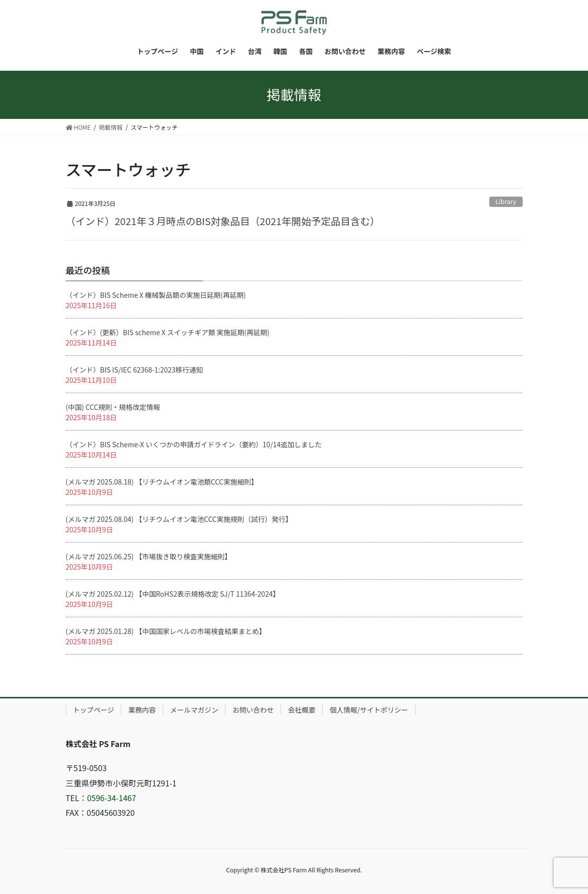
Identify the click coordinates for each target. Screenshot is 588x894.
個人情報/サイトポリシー (369, 710)
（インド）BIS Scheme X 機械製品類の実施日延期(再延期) (156, 295)
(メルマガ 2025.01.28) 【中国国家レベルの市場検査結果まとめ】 (166, 631)
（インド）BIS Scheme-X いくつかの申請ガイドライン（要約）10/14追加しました (194, 444)
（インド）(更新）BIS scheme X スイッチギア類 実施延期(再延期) (168, 332)
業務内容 (142, 710)
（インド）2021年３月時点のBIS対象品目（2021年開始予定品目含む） (223, 221)
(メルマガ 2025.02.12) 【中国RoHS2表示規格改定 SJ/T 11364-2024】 (173, 594)
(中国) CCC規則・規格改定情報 (113, 407)
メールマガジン (194, 710)
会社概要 (302, 710)
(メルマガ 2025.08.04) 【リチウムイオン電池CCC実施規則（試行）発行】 (179, 519)
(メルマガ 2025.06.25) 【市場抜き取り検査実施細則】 (149, 556)
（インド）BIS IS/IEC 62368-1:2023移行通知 (135, 370)
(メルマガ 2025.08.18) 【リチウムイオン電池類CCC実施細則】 (162, 482)
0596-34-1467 (112, 798)
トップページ (94, 710)
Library (506, 201)
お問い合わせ (253, 710)
